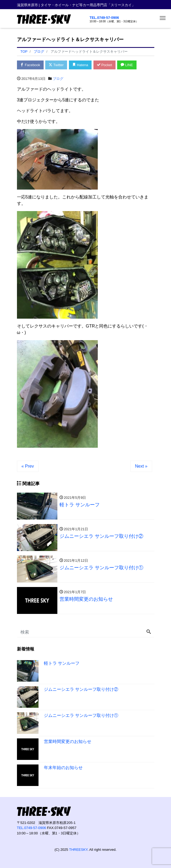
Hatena (80, 65)
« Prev (28, 466)
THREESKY (78, 850)
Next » (141, 466)
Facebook (30, 65)
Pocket (104, 65)
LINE (127, 65)
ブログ (58, 79)
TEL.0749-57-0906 (104, 18)
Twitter (56, 65)
